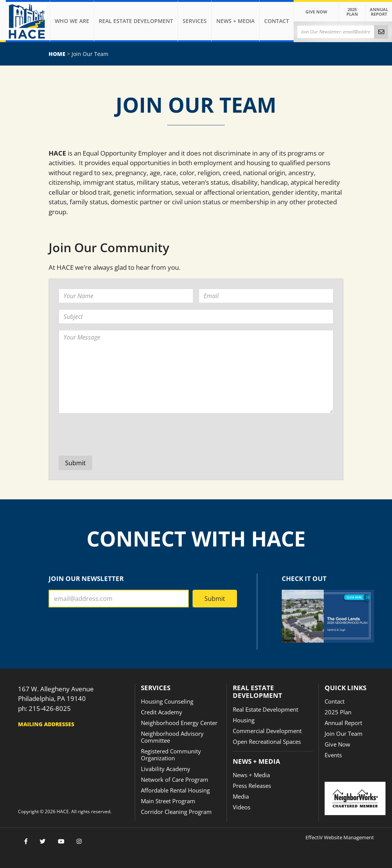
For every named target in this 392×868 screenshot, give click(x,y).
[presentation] (117, 435)
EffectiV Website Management (340, 837)
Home (57, 54)
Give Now (316, 12)
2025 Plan (352, 12)
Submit (215, 599)
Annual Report (379, 12)
